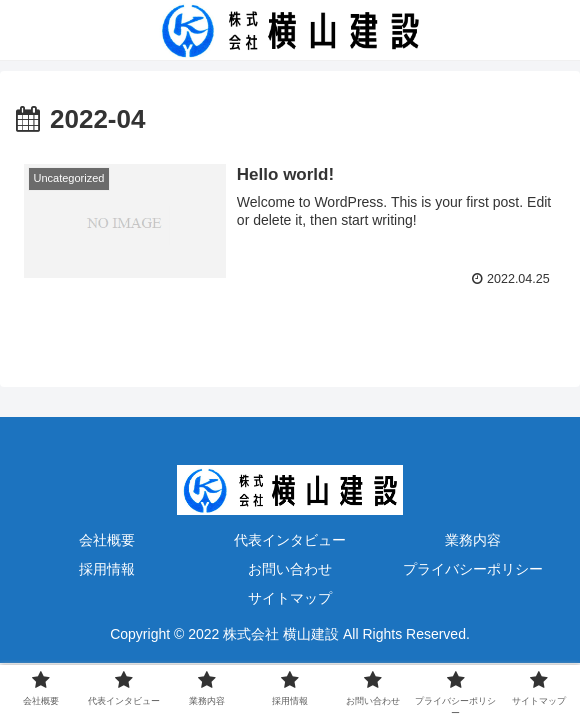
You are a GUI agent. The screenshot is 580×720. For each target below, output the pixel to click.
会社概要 (107, 540)
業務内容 (473, 540)
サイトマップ (290, 598)
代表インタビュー (290, 540)
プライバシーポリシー (473, 569)
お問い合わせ (290, 569)
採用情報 (107, 569)
